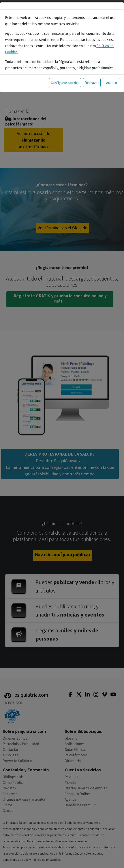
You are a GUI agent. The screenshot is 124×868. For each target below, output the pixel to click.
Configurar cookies (65, 83)
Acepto (112, 83)
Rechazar (92, 83)
